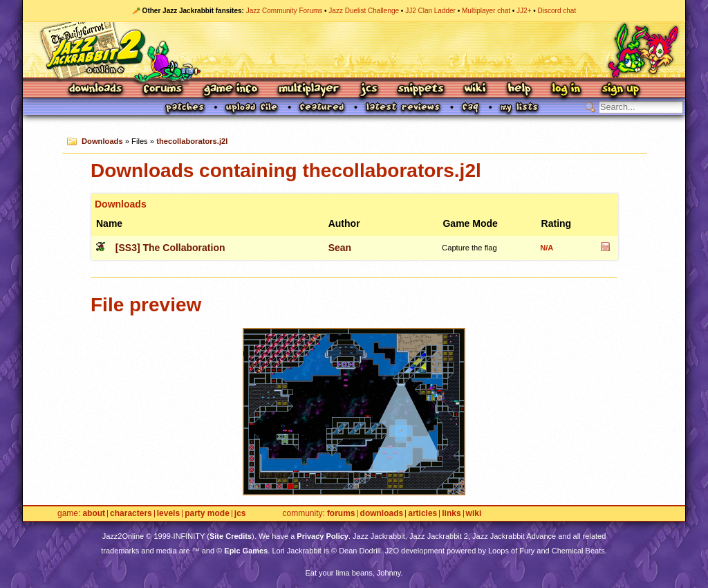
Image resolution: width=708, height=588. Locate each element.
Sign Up (620, 90)
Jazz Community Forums (285, 11)
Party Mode (207, 514)
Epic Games (246, 551)
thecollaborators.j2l (192, 141)
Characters (131, 514)
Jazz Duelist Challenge (364, 11)
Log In (566, 90)
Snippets (421, 90)
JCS (369, 90)
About (94, 514)
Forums (163, 90)
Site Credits (231, 536)
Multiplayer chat (486, 11)
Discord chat (557, 11)
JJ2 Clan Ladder (430, 11)
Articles (422, 514)
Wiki (476, 90)
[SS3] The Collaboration (170, 248)
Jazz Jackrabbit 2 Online (354, 50)
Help (519, 90)
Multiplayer (309, 90)
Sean (340, 248)
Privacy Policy (323, 536)
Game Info (230, 90)
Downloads (96, 90)
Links (451, 514)
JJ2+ (524, 11)
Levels (168, 514)
